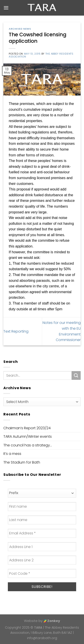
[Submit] (76, 375)
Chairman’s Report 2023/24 (27, 428)
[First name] (42, 507)
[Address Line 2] (42, 560)
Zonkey (52, 621)
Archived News (20, 29)
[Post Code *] (42, 573)
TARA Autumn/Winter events (28, 436)
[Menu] (6, 8)
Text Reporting (16, 331)
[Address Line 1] (42, 547)
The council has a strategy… (28, 445)
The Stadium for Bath (22, 462)
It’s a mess (12, 454)
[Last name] (42, 520)
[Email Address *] (42, 533)
